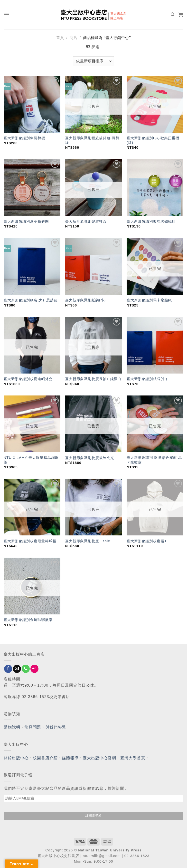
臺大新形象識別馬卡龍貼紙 (149, 300)
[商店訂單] (93, 61)
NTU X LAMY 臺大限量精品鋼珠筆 (31, 460)
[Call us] (26, 669)
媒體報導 (70, 758)
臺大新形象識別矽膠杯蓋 (86, 221)
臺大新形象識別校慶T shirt (88, 541)
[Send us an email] (17, 669)
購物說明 (12, 727)
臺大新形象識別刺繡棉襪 (24, 138)
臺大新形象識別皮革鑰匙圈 (26, 221)
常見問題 (33, 727)
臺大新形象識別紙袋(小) (85, 300)
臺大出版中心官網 (99, 758)
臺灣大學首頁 (133, 758)
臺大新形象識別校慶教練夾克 (89, 458)
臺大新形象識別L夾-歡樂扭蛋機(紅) (153, 140)
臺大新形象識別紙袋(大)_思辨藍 (31, 300)
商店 (74, 38)
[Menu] (7, 15)
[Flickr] (34, 669)
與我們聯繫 (56, 727)
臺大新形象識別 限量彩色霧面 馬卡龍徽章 (154, 460)
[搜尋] (173, 15)
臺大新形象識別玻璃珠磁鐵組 (151, 221)
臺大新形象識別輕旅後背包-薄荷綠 (92, 140)
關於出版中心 (16, 758)
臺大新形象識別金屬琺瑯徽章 (28, 620)
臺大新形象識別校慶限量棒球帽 (30, 541)
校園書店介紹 (45, 758)
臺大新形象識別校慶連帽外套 (28, 379)
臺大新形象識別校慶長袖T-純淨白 (93, 379)
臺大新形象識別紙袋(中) (147, 379)
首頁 (60, 38)
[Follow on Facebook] (8, 669)
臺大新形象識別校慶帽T (147, 541)
